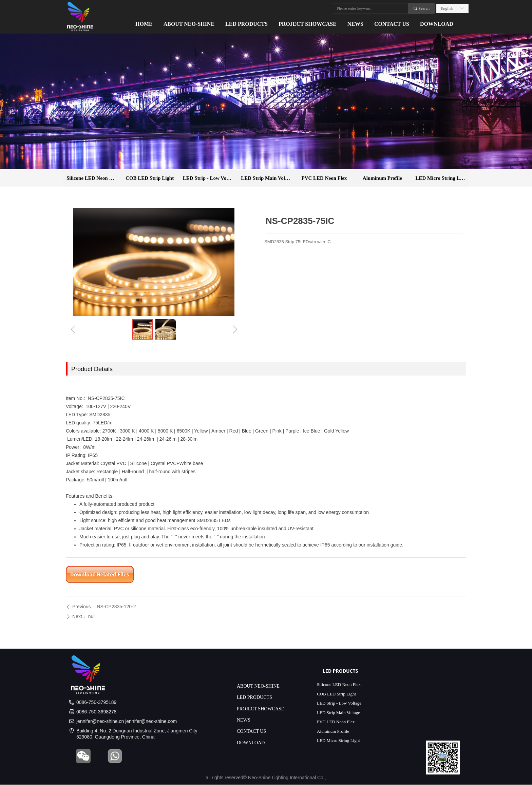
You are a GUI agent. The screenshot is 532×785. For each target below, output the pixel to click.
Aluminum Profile (382, 178)
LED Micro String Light (442, 178)
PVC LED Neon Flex (324, 178)
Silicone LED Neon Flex (92, 178)
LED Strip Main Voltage (267, 178)
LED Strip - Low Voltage (210, 178)
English (447, 8)
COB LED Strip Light (150, 178)
